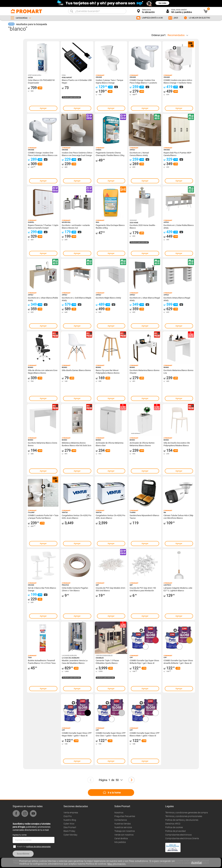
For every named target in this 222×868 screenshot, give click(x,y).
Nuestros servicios (123, 827)
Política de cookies (174, 827)
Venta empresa (71, 813)
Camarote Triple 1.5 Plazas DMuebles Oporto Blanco (107, 662)
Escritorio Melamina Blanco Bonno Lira (178, 371)
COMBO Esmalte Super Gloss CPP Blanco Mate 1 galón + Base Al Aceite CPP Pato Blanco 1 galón (145, 734)
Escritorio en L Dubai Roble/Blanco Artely (179, 226)
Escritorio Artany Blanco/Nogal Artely (177, 299)
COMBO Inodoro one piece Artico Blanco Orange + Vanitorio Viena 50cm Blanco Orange (178, 81)
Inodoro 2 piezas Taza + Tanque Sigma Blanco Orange (109, 81)
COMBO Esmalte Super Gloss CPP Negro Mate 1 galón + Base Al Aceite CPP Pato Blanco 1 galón (77, 734)
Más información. (117, 864)
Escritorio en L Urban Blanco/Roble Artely (43, 299)
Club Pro (68, 816)
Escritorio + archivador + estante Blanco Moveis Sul (76, 226)
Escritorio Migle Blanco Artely (108, 298)
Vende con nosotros (124, 835)
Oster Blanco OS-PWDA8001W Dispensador (41, 81)
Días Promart (70, 827)
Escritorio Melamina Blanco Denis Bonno (43, 444)
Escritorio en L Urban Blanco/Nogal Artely (145, 299)
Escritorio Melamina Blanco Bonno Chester (145, 371)
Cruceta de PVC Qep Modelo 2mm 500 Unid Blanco (110, 589)
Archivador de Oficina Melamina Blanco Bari (110, 444)
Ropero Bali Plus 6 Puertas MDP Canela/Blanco (177, 154)
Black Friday (69, 831)
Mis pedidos (120, 842)
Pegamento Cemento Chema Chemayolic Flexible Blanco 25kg (110, 154)
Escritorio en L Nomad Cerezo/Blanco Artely (139, 154)
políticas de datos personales (38, 847)
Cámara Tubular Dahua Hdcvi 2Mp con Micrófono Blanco (178, 517)
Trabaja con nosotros (125, 831)
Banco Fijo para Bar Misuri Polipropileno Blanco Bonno (108, 371)
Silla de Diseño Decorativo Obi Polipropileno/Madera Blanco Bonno (177, 444)
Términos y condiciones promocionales (184, 816)
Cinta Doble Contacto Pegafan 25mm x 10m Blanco (75, 589)
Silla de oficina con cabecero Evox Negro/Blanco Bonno (43, 371)
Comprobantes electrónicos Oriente (182, 838)
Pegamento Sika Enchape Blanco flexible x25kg (110, 226)
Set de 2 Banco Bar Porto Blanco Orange (42, 589)
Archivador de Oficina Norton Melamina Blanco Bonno (142, 444)
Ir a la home (114, 793)
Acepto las (34, 847)
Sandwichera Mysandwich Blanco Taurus (144, 517)
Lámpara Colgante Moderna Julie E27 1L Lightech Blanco (178, 589)
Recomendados (176, 35)
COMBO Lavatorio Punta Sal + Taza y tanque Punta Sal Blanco (43, 517)
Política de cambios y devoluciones (182, 820)
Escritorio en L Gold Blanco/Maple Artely (77, 299)
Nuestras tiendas (123, 824)
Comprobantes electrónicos (178, 835)
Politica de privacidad (175, 831)
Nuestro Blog (70, 820)
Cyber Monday (70, 835)
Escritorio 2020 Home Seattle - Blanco (143, 226)
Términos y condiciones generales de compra (187, 813)
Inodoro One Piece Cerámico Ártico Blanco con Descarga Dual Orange (77, 154)
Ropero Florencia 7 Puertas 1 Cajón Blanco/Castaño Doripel (43, 226)
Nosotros (119, 813)
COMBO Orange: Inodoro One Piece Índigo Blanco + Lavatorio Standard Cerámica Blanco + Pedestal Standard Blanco (143, 81)
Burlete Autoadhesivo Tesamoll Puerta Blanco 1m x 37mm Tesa (42, 662)
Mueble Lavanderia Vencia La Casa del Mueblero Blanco (75, 662)
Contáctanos (121, 820)
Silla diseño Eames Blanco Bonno (76, 370)
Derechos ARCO (173, 824)
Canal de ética (121, 838)
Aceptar (197, 862)
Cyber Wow (69, 824)
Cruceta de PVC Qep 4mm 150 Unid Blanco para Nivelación (143, 589)
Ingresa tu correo (20, 835)
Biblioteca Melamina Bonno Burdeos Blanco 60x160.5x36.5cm (77, 444)
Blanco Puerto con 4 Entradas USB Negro (77, 81)
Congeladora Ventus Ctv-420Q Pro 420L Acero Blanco (110, 517)
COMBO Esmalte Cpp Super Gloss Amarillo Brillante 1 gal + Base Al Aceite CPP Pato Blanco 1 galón (178, 662)
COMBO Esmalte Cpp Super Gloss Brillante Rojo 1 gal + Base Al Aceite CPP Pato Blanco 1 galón (144, 662)
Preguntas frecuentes (125, 816)
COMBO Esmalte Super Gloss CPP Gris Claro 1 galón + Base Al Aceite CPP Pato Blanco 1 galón (111, 734)
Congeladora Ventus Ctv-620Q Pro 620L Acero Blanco (77, 517)
